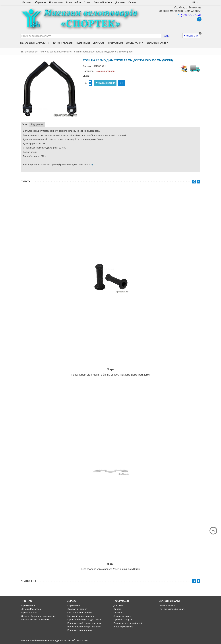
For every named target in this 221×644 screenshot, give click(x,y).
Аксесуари (135, 43)
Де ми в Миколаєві (31, 609)
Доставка (120, 2)
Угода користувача (123, 627)
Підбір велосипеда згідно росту (84, 620)
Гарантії (117, 612)
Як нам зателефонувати (172, 609)
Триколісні (115, 43)
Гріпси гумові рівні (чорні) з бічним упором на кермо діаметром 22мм (110, 375)
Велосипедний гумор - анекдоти (84, 623)
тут (93, 165)
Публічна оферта (122, 620)
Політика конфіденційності (127, 623)
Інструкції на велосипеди (80, 616)
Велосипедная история (79, 630)
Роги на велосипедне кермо (56, 52)
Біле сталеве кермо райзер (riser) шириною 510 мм (110, 569)
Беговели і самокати (35, 43)
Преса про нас (29, 612)
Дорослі (99, 43)
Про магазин (56, 2)
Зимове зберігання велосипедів (38, 616)
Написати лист (167, 605)
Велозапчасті (157, 43)
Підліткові (83, 43)
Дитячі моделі (63, 43)
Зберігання (40, 2)
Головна (27, 2)
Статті (87, 2)
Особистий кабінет (77, 609)
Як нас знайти (73, 2)
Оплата (132, 2)
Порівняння (73, 605)
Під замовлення (105, 83)
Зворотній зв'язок (103, 2)
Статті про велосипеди (79, 612)
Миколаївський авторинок (35, 620)
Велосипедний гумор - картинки (84, 627)
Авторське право (122, 616)
